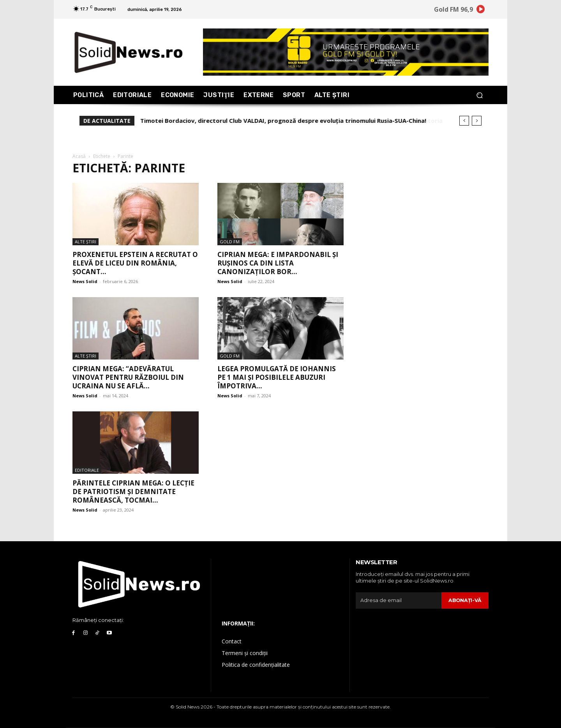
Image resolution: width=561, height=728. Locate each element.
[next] (477, 121)
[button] (479, 95)
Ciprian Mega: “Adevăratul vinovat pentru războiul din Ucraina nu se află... (128, 377)
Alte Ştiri (86, 242)
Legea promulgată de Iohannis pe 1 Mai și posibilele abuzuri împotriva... (277, 377)
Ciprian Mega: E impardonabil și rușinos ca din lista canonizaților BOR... (278, 263)
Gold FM (230, 242)
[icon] (481, 11)
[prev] (464, 121)
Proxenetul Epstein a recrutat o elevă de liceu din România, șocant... (135, 263)
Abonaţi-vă (465, 600)
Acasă (79, 156)
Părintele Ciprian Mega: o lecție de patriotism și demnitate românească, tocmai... (133, 492)
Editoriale (87, 470)
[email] (398, 600)
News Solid (85, 281)
